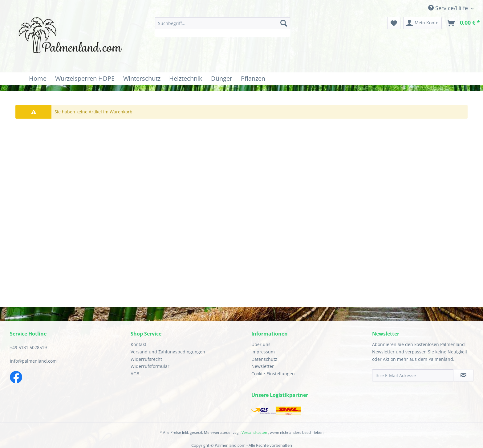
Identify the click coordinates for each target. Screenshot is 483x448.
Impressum (263, 352)
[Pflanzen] (253, 79)
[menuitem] (223, 27)
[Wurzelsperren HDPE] (85, 79)
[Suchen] (284, 23)
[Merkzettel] (394, 23)
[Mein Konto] (422, 23)
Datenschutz (264, 359)
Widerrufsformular (150, 366)
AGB (135, 374)
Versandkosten (254, 432)
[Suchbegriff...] (223, 23)
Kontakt (138, 344)
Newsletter (263, 366)
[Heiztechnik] (186, 79)
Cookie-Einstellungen (273, 374)
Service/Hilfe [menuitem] (449, 8)
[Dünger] (222, 79)
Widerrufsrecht (146, 359)
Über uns (261, 344)
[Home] (38, 79)
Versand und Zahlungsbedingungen (168, 352)
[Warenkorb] (464, 23)
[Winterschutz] (142, 79)
